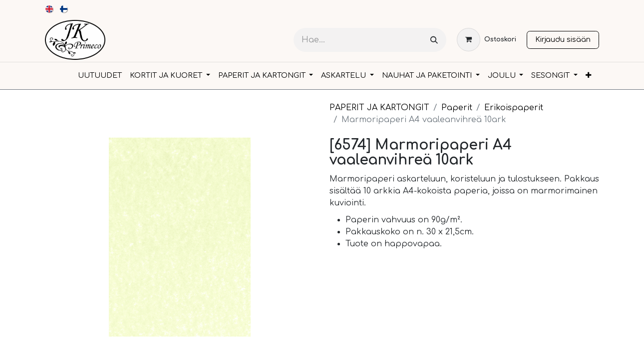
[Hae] (434, 40)
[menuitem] (50, 9)
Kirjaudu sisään (563, 39)
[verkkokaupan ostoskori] (486, 40)
